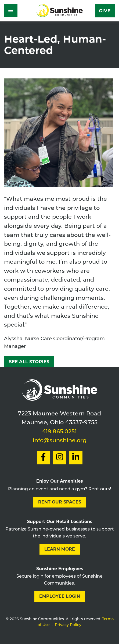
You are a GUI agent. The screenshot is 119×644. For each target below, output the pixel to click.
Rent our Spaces (60, 502)
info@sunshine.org (60, 441)
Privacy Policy (68, 625)
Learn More (60, 549)
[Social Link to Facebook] (44, 458)
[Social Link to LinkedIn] (76, 458)
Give (105, 11)
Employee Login (60, 596)
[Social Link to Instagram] (60, 458)
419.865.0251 (59, 432)
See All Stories (29, 362)
